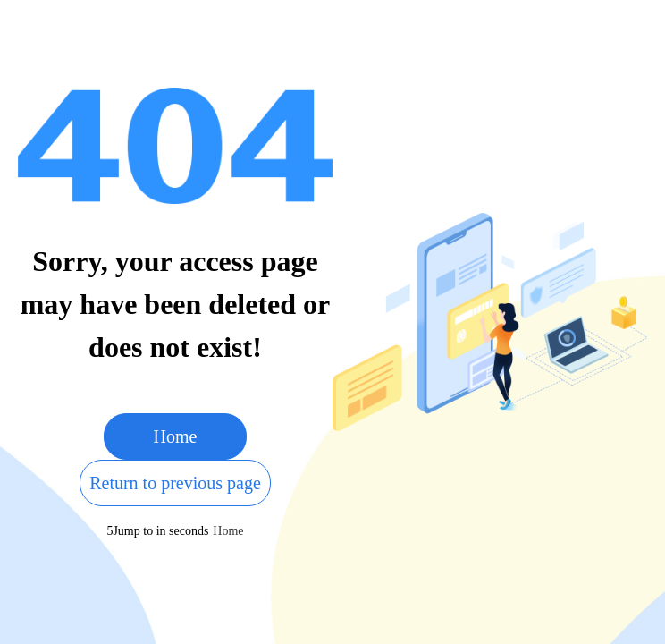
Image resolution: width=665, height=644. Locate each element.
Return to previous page (175, 483)
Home (176, 436)
